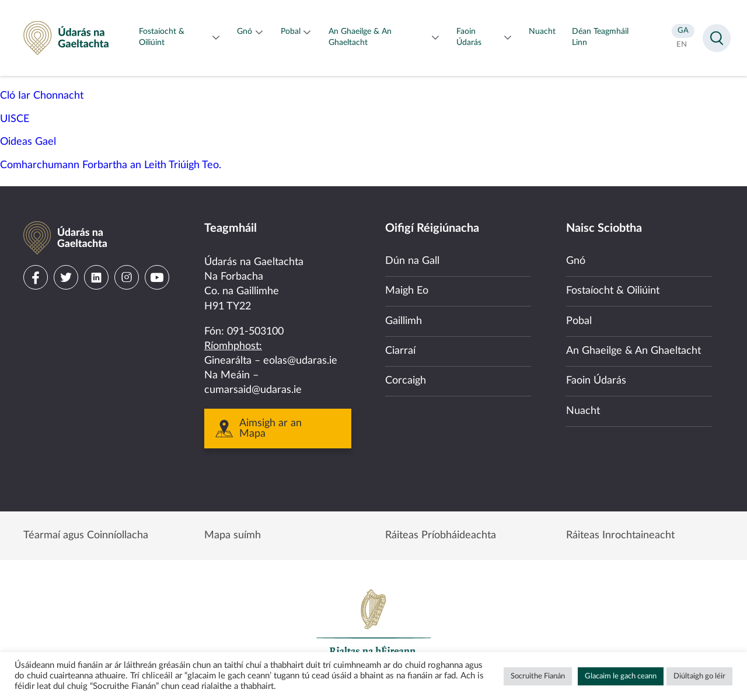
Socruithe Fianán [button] (538, 676)
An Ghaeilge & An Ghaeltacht (633, 351)
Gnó (576, 261)
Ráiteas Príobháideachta (441, 535)
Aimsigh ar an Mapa (270, 429)
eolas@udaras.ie (300, 361)
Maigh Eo (407, 291)
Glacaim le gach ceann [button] (621, 676)
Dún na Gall (412, 261)
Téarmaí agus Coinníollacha (86, 535)
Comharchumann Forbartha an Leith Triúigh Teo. (111, 165)
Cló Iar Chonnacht (42, 96)
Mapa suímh (233, 535)
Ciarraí (400, 351)
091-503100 (255, 332)
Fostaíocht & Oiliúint (613, 291)
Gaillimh (404, 321)
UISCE (15, 119)
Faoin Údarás (596, 381)
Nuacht (583, 411)
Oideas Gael (28, 142)
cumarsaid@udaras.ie (253, 390)
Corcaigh (406, 381)
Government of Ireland (373, 628)
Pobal (579, 321)
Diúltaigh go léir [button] (699, 676)
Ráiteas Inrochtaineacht (620, 535)
